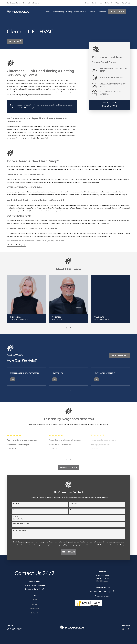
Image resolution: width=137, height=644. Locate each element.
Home (87, 3)
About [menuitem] (48, 12)
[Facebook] (128, 629)
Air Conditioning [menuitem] (58, 12)
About (35, 604)
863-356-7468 (123, 3)
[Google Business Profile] (123, 629)
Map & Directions (102, 581)
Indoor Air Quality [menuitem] (80, 12)
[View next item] (70, 460)
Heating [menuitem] (69, 12)
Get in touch (117, 12)
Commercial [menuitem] (102, 12)
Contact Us (109, 3)
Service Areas (97, 3)
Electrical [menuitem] (92, 12)
